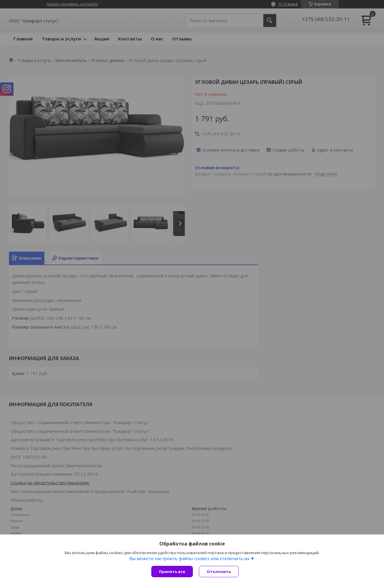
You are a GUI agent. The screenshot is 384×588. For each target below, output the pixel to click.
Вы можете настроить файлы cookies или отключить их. (190, 558)
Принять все (172, 572)
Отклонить (219, 572)
